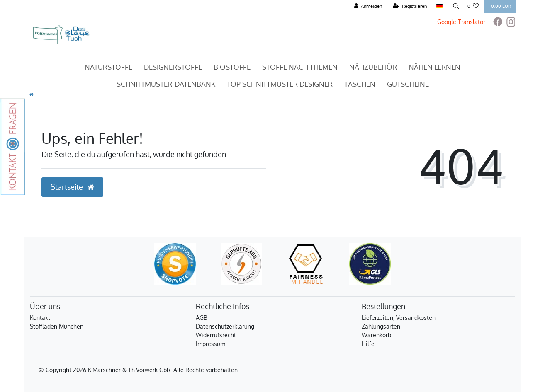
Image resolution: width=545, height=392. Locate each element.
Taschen (360, 84)
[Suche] (455, 6)
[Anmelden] (367, 6)
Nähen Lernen (434, 67)
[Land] (438, 6)
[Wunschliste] (473, 6)
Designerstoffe (173, 67)
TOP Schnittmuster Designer (280, 84)
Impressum (210, 344)
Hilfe (368, 344)
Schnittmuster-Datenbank (166, 84)
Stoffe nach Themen (300, 67)
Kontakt (40, 318)
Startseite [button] (72, 187)
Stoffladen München (57, 326)
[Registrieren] (409, 6)
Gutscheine (408, 84)
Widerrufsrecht (216, 335)
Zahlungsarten (381, 326)
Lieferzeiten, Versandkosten (399, 318)
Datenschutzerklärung (225, 326)
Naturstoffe (108, 67)
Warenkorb (376, 335)
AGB (202, 318)
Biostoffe (232, 67)
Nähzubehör (373, 67)
